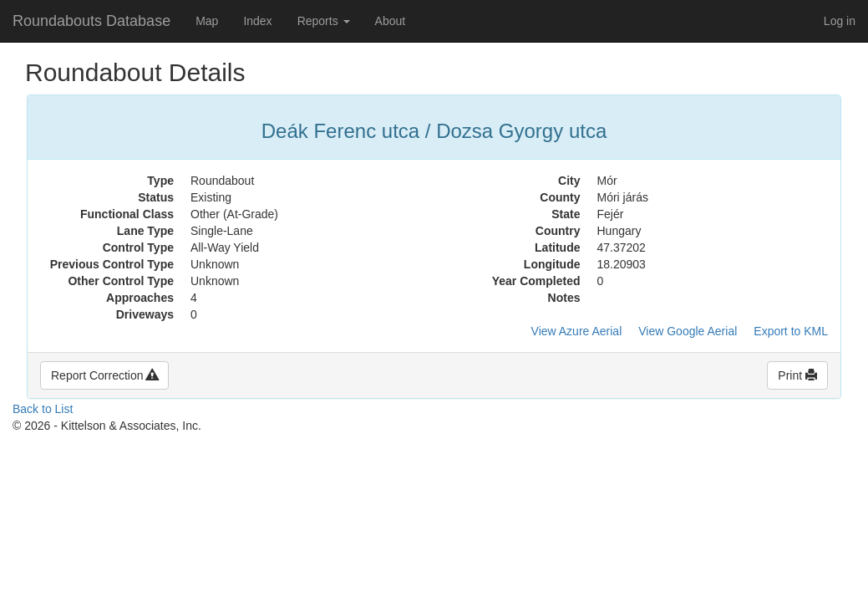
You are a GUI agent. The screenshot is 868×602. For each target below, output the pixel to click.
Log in (840, 21)
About (391, 21)
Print (797, 375)
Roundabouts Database (91, 21)
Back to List (43, 409)
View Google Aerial (688, 331)
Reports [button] (324, 21)
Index (257, 21)
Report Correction (104, 375)
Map (207, 21)
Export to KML (791, 331)
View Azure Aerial (577, 331)
